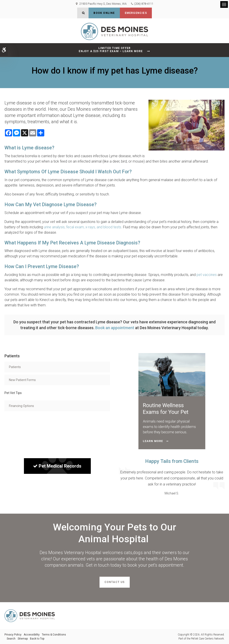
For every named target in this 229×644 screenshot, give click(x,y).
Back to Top (37, 639)
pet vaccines (207, 275)
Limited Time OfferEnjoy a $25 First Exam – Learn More (111, 50)
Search (11, 639)
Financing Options (21, 406)
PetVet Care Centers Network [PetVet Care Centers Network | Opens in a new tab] (207, 639)
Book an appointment (115, 328)
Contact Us (115, 582)
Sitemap (23, 639)
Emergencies (136, 13)
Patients (15, 367)
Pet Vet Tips (13, 393)
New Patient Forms (22, 380)
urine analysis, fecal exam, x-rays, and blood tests (83, 227)
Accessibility (32, 635)
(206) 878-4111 (144, 4)
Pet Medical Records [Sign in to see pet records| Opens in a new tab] (57, 466)
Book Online (104, 13)
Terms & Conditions (54, 635)
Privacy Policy (13, 635)
